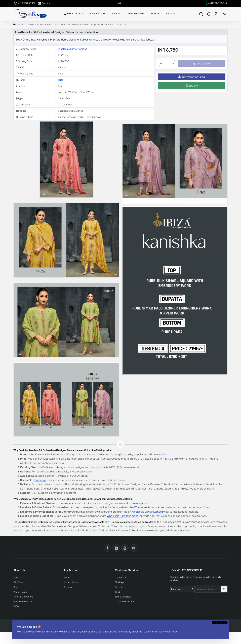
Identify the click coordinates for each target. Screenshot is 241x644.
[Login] (209, 14)
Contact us (39, 480)
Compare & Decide (125, 602)
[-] (161, 64)
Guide (118, 592)
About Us (18, 578)
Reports (119, 587)
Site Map (119, 582)
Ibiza (61, 80)
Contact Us (121, 578)
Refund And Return (23, 602)
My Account (72, 570)
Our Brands (19, 582)
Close (221, 622)
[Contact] (44, 3)
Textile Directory (123, 597)
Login (67, 578)
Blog (16, 587)
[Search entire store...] (201, 14)
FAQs (16, 606)
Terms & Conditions (23, 597)
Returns (68, 587)
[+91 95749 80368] (25, 3)
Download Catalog (192, 77)
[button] (202, 64)
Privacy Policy (170, 631)
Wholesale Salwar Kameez (40, 24)
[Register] (216, 14)
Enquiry (192, 85)
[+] (173, 64)
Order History (71, 582)
